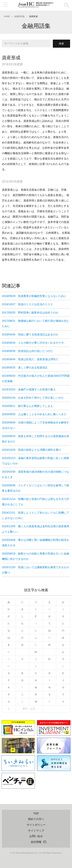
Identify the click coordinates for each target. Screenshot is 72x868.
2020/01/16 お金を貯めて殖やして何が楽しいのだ (33, 398)
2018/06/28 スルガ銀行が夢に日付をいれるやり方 (33, 343)
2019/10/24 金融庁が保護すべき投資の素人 (29, 389)
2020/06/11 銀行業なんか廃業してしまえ (27, 406)
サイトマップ (36, 831)
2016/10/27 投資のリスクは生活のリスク (27, 304)
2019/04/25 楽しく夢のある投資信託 (25, 367)
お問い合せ (36, 836)
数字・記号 (29, 709)
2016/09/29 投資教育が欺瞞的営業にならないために (34, 296)
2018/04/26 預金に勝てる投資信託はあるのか (30, 334)
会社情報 (36, 842)
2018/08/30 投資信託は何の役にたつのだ (27, 351)
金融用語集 (19, 16)
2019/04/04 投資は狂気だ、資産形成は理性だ (30, 359)
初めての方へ (36, 819)
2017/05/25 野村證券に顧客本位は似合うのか (30, 313)
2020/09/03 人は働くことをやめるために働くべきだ (34, 414)
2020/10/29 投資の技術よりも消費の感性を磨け (31, 450)
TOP (36, 813)
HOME (7, 16)
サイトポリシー (36, 825)
